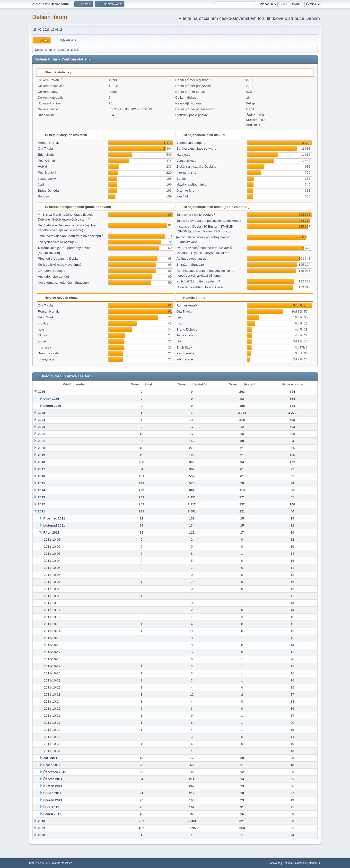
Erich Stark (46, 155)
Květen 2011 (53, 786)
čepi (41, 184)
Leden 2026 (52, 406)
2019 (42, 455)
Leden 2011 (52, 814)
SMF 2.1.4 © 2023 (40, 863)
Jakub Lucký (47, 179)
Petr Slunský (47, 173)
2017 (42, 469)
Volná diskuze (186, 161)
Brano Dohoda (48, 191)
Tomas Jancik (186, 335)
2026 (42, 392)
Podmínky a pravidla (295, 863)
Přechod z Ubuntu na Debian (59, 259)
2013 (42, 497)
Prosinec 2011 (54, 518)
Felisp (251, 103)
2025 (42, 413)
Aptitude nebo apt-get (53, 277)
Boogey (43, 196)
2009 (42, 828)
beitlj (180, 317)
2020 (42, 448)
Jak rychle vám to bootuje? (57, 242)
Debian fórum (50, 17)
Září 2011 (50, 758)
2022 (42, 434)
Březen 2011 (53, 800)
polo (41, 329)
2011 (42, 511)
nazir (180, 323)
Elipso (42, 335)
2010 (42, 821)
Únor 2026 (51, 399)
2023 (42, 427)
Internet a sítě (186, 173)
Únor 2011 (51, 807)
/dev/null (183, 196)
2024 (42, 420)
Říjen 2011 (51, 532)
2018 (42, 462)
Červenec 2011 (55, 772)
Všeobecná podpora (191, 143)
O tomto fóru (185, 191)
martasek (45, 347)
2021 (42, 441)
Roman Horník (48, 143)
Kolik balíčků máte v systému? (60, 265)
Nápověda (275, 863)
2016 (42, 476)
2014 (42, 490)
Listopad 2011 (54, 525)
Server (181, 179)
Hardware (184, 155)
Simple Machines (62, 863)
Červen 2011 (53, 779)
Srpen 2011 (52, 765)
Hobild (43, 166)
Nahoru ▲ (315, 863)
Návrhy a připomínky (191, 184)
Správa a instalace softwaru (196, 149)
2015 (42, 483)
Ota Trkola (45, 149)
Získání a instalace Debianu (196, 166)
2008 (42, 835)
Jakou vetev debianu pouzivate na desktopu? (70, 236)
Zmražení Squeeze (52, 271)
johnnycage (46, 359)
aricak (42, 341)
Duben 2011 (52, 793)
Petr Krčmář (47, 161)
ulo (179, 341)
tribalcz (43, 323)
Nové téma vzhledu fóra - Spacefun (63, 283)
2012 (42, 504)
